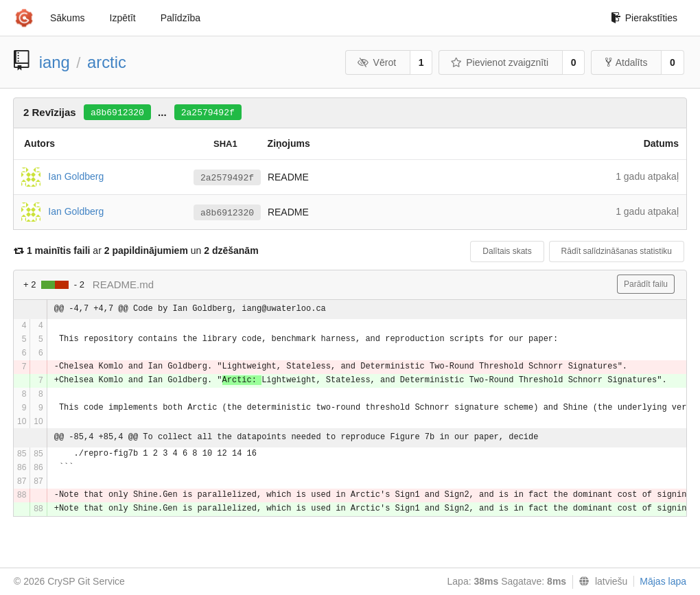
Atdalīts (627, 62)
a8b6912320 (117, 113)
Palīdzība (180, 18)
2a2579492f (208, 113)
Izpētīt (123, 18)
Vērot (377, 62)
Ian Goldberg (76, 176)
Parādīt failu (646, 284)
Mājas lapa (663, 581)
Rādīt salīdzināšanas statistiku (617, 251)
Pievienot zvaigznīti (500, 62)
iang (55, 62)
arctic (107, 62)
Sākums (68, 18)
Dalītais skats (507, 251)
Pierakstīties (644, 18)
